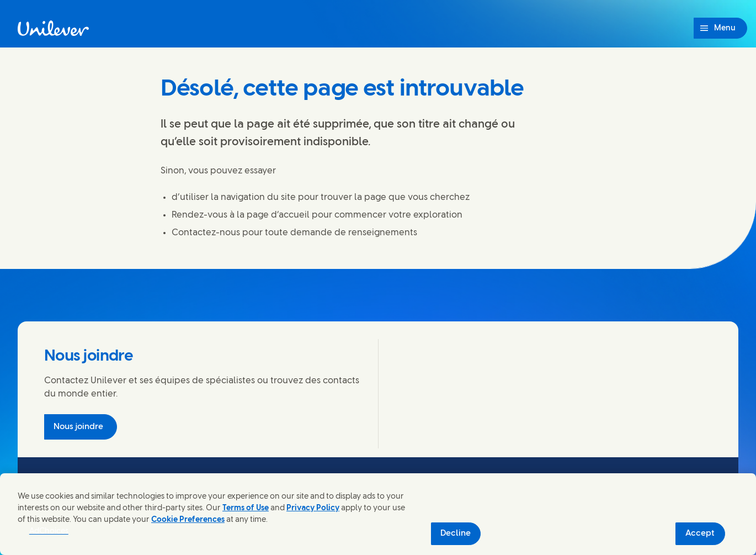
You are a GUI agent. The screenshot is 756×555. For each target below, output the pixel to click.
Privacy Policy (313, 508)
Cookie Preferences (188, 520)
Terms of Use (246, 508)
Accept (700, 533)
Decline (456, 533)
